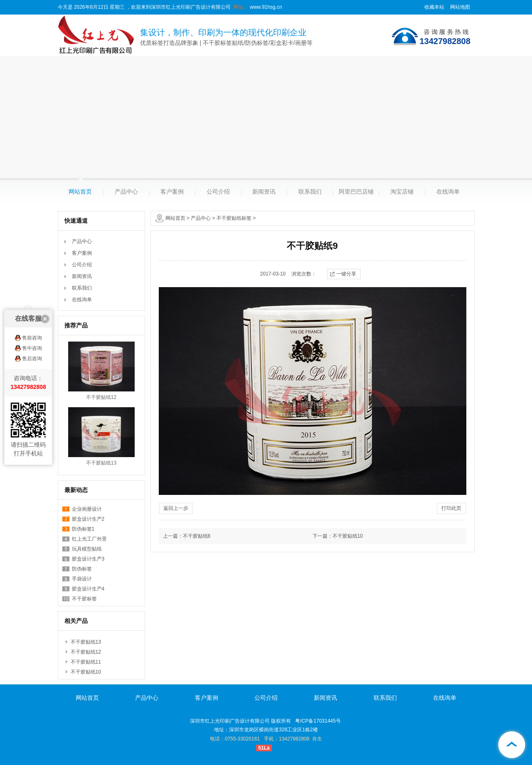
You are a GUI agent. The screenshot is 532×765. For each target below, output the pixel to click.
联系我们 (310, 192)
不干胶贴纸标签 (234, 218)
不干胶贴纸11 (86, 662)
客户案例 (172, 192)
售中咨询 (32, 312)
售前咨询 (32, 302)
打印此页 (451, 508)
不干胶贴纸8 (197, 536)
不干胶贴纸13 (101, 463)
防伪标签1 (83, 529)
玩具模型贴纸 (87, 549)
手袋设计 (82, 579)
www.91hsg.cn (265, 7)
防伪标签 (82, 569)
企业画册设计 (87, 509)
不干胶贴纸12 (101, 397)
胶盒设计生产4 (88, 589)
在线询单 (448, 192)
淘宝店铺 (402, 192)
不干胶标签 (84, 599)
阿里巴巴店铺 (356, 192)
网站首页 (80, 192)
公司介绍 (218, 192)
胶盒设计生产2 (88, 519)
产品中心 (126, 192)
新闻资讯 (264, 192)
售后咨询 (32, 322)
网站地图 (460, 7)
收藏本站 (434, 7)
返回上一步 (176, 508)
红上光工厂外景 (89, 539)
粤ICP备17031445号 (318, 721)
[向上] (511, 744)
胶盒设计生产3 (88, 559)
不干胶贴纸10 (86, 672)
